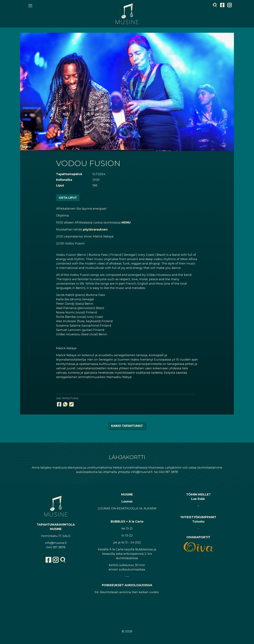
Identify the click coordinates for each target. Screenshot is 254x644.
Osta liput (68, 198)
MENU (126, 223)
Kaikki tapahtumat (127, 426)
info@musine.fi (56, 543)
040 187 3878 (56, 547)
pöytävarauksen (95, 230)
